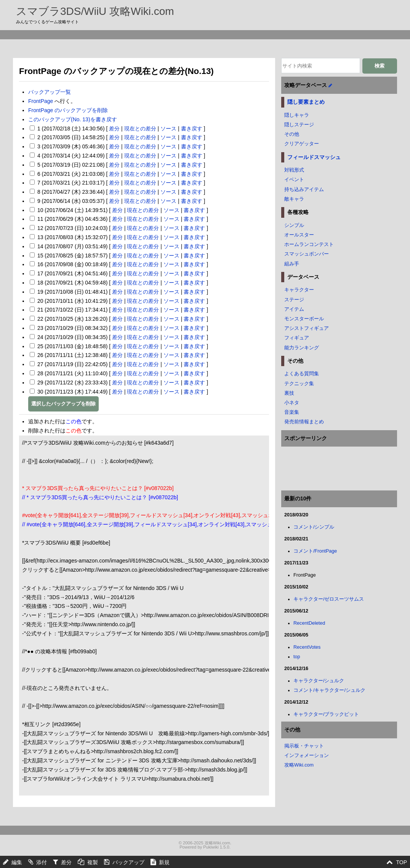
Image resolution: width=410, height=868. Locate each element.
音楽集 (292, 412)
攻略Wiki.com (299, 765)
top (297, 657)
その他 (292, 134)
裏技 (289, 393)
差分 (114, 129)
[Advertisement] (205, 48)
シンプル (294, 225)
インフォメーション (307, 755)
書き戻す (192, 129)
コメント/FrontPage (315, 551)
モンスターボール (304, 319)
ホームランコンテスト (309, 244)
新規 (164, 862)
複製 (93, 862)
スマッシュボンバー (307, 254)
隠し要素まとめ (306, 102)
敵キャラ (294, 199)
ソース (168, 129)
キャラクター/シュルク (319, 681)
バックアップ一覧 (50, 92)
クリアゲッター (302, 144)
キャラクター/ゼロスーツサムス (329, 599)
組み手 (292, 264)
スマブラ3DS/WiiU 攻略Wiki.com (95, 11)
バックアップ (128, 862)
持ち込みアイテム (304, 190)
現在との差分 (140, 129)
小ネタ (292, 403)
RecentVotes (307, 647)
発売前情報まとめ (304, 422)
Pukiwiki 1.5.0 (216, 847)
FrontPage (41, 101)
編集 (17, 862)
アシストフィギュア (307, 328)
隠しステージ (299, 125)
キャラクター (299, 290)
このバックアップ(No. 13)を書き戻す (73, 119)
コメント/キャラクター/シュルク (329, 690)
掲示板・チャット (304, 746)
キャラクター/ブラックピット (326, 714)
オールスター (299, 235)
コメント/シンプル (314, 527)
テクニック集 (299, 384)
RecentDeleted (309, 623)
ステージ (294, 300)
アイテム (294, 309)
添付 (42, 862)
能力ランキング (302, 348)
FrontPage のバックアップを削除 (68, 110)
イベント (294, 180)
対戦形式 (294, 170)
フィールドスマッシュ (314, 157)
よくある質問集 (302, 374)
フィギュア (297, 338)
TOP (401, 862)
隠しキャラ (297, 115)
